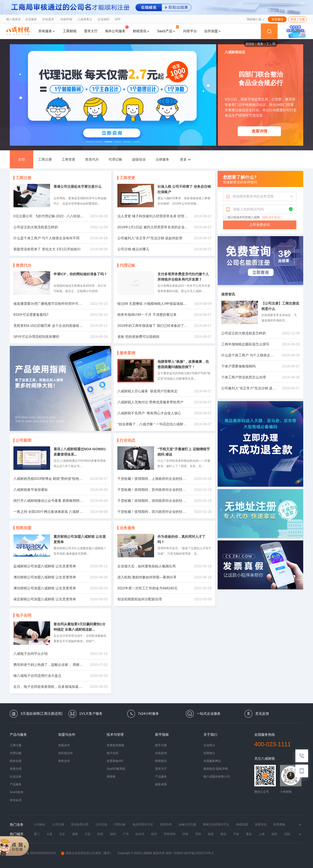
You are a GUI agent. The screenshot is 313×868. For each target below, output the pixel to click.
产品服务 (16, 784)
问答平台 (190, 31)
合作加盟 (213, 31)
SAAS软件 (17, 792)
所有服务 (47, 31)
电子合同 (112, 753)
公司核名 (40, 824)
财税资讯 (141, 31)
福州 (113, 834)
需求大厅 (91, 31)
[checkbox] (225, 218)
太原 (49, 834)
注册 (302, 19)
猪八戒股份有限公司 (217, 777)
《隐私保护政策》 (271, 217)
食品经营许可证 (143, 824)
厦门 (37, 834)
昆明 (198, 834)
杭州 (154, 834)
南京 (224, 834)
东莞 (100, 834)
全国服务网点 (212, 761)
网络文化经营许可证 (216, 824)
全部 (22, 159)
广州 (126, 834)
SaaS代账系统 (116, 769)
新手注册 (161, 745)
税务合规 (16, 761)
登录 (293, 19)
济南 (185, 834)
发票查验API (115, 761)
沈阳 (287, 834)
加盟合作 (64, 745)
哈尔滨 (140, 834)
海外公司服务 (117, 29)
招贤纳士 (209, 753)
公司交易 (101, 824)
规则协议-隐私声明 (216, 769)
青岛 (249, 834)
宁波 (236, 834)
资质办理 (16, 769)
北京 (62, 834)
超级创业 (139, 159)
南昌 (211, 834)
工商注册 (45, 159)
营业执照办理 (80, 824)
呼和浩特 (170, 834)
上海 (262, 834)
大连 (88, 834)
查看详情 (259, 131)
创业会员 (16, 800)
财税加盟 (242, 824)
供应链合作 (66, 753)
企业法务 (16, 777)
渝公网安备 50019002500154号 (33, 853)
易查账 (111, 777)
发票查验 (279, 824)
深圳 (274, 834)
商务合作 (64, 761)
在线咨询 (161, 753)
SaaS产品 (168, 29)
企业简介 (209, 745)
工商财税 (70, 31)
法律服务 (162, 159)
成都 (75, 834)
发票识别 (261, 824)
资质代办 (92, 159)
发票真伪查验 (115, 745)
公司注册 (58, 824)
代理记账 (115, 159)
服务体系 (161, 784)
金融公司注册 (187, 824)
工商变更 (68, 159)
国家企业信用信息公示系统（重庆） (87, 853)
